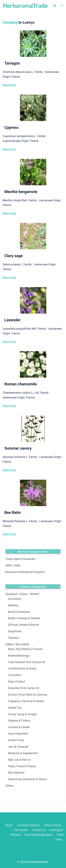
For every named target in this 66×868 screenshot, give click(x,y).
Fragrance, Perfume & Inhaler (26, 701)
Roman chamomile (21, 384)
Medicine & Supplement (23, 753)
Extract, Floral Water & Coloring (27, 695)
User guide (21, 830)
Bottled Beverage (19, 656)
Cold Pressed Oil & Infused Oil (27, 662)
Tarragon (12, 63)
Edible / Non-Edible (17, 644)
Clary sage (14, 256)
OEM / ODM (13, 565)
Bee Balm (13, 513)
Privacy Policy (53, 825)
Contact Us (39, 830)
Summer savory (18, 448)
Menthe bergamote (21, 192)
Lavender (12, 320)
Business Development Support (25, 572)
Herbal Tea (15, 708)
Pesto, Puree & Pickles (22, 766)
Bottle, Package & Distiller (24, 618)
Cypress (11, 127)
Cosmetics (15, 675)
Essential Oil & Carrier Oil (24, 688)
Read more (9, 85)
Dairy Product (17, 682)
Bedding (13, 605)
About (9, 825)
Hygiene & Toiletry (19, 721)
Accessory (15, 599)
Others (10, 786)
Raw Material (16, 773)
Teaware (13, 638)
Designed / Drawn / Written (22, 594)
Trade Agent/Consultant (20, 559)
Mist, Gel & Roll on (19, 760)
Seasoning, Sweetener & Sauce (27, 779)
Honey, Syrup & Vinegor (23, 714)
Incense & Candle (19, 727)
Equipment (15, 631)
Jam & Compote (18, 747)
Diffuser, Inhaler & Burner (24, 625)
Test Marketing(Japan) (38, 835)
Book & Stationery (19, 612)
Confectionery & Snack (22, 669)
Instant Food (16, 740)
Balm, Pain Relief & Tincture (25, 649)
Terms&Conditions (29, 825)
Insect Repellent (18, 734)
